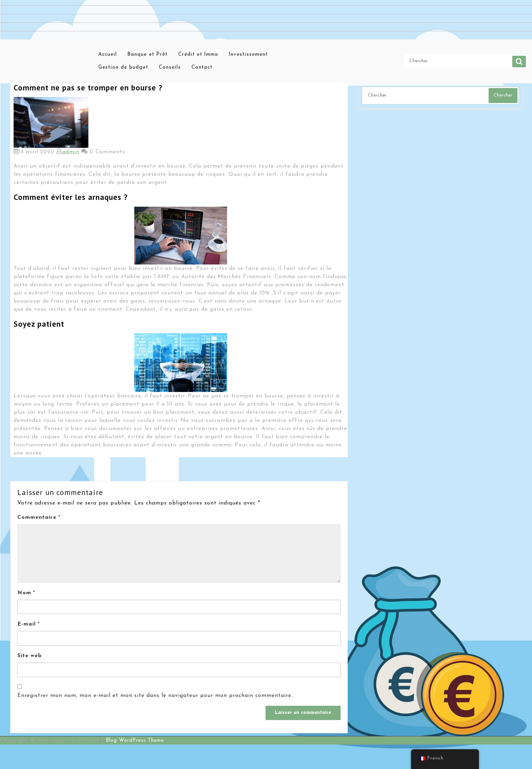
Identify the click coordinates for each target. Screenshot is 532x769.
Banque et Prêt (148, 55)
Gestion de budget (123, 67)
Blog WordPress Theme (135, 741)
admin (71, 152)
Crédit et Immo (198, 55)
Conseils (170, 67)
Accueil (108, 55)
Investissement (248, 55)
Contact (202, 67)
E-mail (29, 624)
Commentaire (39, 517)
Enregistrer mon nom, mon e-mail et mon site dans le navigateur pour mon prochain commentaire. (155, 696)
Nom (26, 593)
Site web (30, 656)
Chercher (519, 62)
